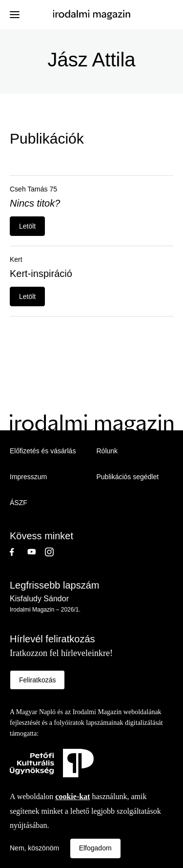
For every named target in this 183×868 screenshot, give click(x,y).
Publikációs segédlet (128, 477)
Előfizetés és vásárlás (43, 451)
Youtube (36, 552)
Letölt (27, 226)
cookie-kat (72, 796)
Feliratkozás (37, 680)
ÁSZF (19, 503)
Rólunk (107, 451)
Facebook (19, 552)
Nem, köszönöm (34, 848)
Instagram (54, 552)
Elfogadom (95, 848)
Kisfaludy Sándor (39, 599)
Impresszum (28, 477)
